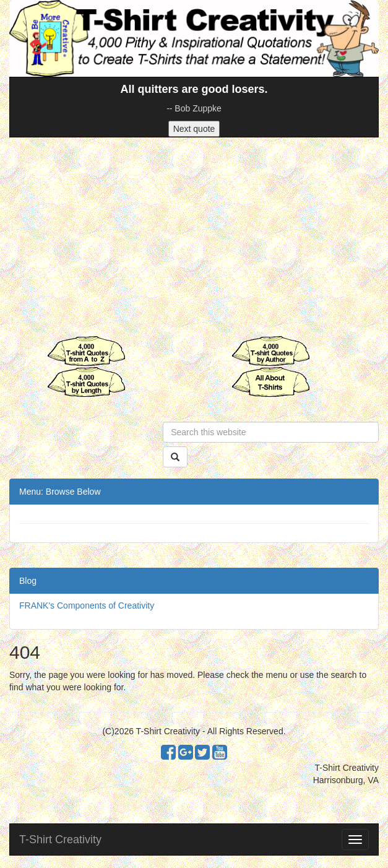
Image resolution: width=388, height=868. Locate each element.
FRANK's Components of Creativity (87, 605)
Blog (28, 581)
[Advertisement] (194, 237)
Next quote (194, 129)
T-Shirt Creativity (60, 840)
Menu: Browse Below (60, 492)
